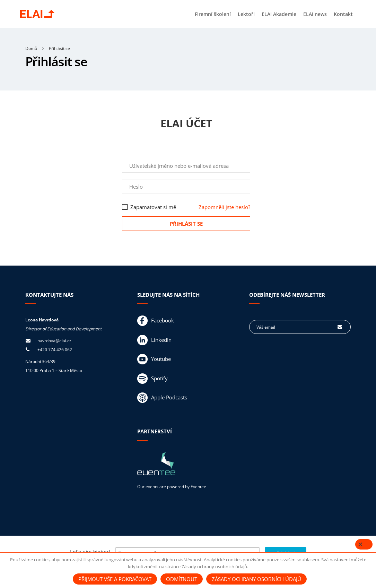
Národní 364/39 (40, 361)
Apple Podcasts (162, 398)
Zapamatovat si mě (149, 207)
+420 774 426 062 (55, 350)
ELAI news (315, 14)
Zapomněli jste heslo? (224, 207)
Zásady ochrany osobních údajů (256, 579)
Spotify (152, 379)
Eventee (198, 487)
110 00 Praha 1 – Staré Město (54, 370)
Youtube (154, 359)
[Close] (364, 545)
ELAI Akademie (279, 14)
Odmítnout (182, 579)
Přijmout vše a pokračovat (115, 579)
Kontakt (343, 14)
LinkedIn (154, 340)
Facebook (156, 321)
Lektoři (246, 14)
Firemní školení (213, 14)
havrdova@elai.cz (54, 341)
